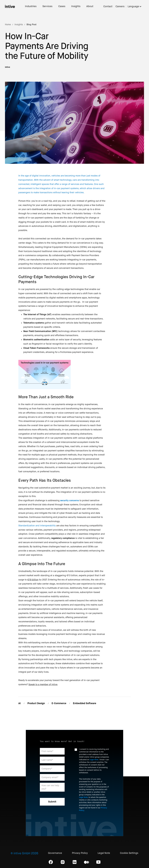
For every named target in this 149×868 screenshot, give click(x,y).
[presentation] (93, 820)
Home (8, 24)
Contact (108, 7)
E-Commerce (59, 703)
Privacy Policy (80, 853)
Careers (120, 7)
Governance (55, 853)
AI (20, 703)
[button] (136, 7)
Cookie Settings (129, 853)
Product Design (36, 703)
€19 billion (33, 580)
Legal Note (94, 760)
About (90, 6)
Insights (76, 6)
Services (47, 6)
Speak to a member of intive (43, 684)
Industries (31, 6)
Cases (62, 6)
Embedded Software (85, 703)
